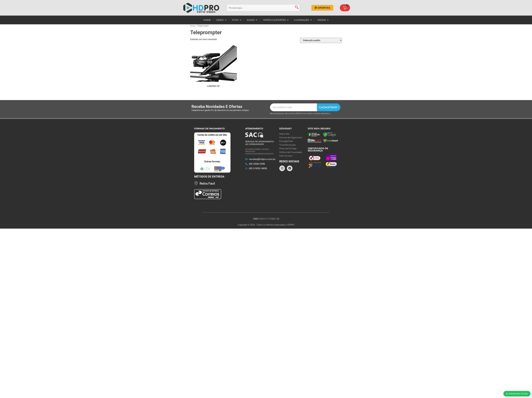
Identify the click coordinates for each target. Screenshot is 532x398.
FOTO (237, 20)
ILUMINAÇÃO (303, 20)
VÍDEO (221, 20)
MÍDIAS (323, 20)
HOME (207, 20)
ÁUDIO (252, 20)
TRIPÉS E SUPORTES (276, 20)
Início (193, 26)
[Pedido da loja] (321, 40)
